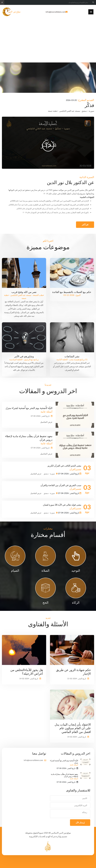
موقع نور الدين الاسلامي (61, 833)
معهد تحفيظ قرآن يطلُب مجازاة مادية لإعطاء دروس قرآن (64, 776)
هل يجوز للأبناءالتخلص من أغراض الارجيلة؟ (27, 672)
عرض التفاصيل (46, 422)
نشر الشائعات (72, 356)
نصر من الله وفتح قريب (24, 292)
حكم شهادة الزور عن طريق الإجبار (73, 672)
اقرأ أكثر (85, 225)
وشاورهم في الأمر (24, 356)
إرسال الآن (80, 823)
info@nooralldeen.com (56, 12)
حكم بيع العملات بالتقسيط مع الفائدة (72, 292)
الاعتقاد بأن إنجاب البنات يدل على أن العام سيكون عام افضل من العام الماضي (73, 728)
